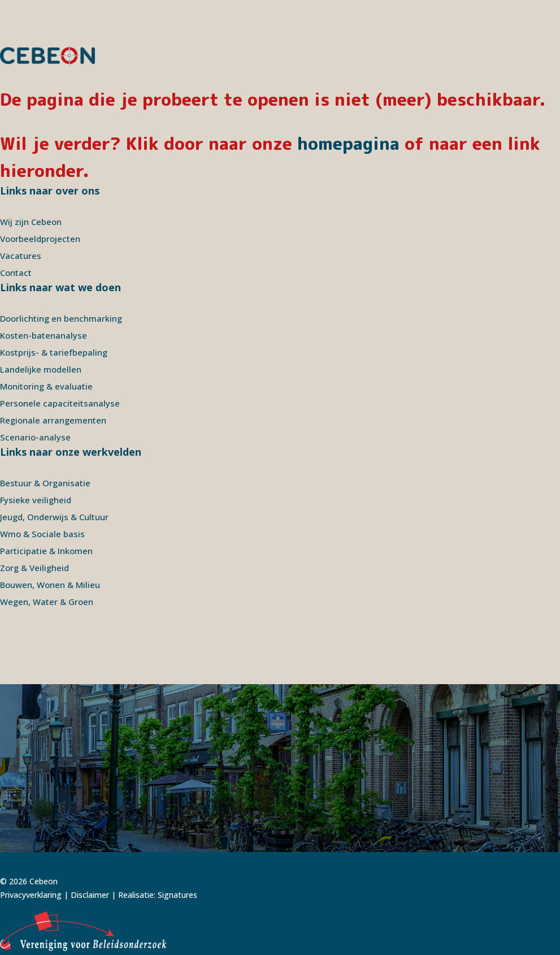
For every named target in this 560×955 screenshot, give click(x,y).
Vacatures (21, 256)
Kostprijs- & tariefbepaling (54, 352)
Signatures (177, 895)
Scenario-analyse (35, 437)
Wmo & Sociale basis (42, 534)
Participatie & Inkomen (46, 551)
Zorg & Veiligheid (34, 568)
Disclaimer (90, 895)
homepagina (348, 144)
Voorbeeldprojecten (40, 239)
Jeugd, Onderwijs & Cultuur (54, 517)
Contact (16, 273)
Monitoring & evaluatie (46, 386)
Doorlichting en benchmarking (61, 318)
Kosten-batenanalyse (44, 335)
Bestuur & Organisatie (45, 483)
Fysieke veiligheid (36, 500)
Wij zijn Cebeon (31, 222)
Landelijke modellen (41, 369)
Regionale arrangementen (53, 420)
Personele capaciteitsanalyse (60, 403)
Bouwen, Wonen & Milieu (50, 585)
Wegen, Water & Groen (47, 602)
